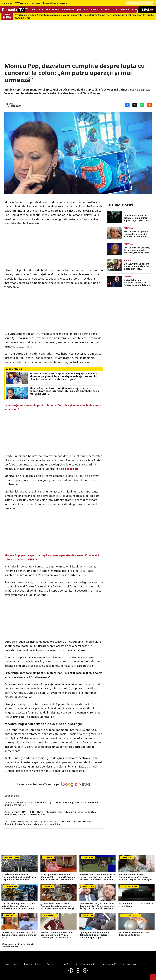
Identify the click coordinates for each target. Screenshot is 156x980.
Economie (68, 10)
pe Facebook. (70, 469)
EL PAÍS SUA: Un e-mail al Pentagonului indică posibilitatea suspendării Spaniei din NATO (19, 877)
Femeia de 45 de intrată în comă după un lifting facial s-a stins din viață (19, 935)
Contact (51, 964)
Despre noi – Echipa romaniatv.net (77, 964)
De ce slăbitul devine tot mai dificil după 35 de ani (134, 934)
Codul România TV (108, 964)
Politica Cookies (12, 964)
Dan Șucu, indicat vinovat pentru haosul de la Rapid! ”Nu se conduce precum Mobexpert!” (58, 935)
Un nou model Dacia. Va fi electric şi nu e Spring (136, 905)
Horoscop (35, 3)
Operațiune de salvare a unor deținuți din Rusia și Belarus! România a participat (95, 935)
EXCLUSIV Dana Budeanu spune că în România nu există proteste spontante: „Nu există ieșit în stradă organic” (137, 266)
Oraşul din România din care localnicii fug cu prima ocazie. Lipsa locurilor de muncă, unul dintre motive (51, 804)
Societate (52, 10)
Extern (136, 10)
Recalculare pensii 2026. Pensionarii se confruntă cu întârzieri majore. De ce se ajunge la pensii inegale (136, 877)
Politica (37, 10)
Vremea (124, 10)
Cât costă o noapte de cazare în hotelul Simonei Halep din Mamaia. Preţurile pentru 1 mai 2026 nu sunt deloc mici (18, 906)
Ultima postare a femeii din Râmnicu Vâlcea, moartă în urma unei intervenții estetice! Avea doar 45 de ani (58, 877)
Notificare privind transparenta (136, 964)
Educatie (96, 10)
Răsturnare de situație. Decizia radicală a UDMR (18, 946)
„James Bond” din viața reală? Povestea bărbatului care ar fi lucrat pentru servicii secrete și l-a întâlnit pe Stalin (58, 906)
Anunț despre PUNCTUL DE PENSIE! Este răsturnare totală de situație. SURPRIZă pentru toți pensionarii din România (50, 813)
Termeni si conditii (33, 964)
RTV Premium (21, 3)
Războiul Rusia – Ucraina (55, 3)
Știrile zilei (7, 3)
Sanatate (111, 10)
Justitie (82, 10)
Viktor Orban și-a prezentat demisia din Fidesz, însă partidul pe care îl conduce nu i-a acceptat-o (136, 282)
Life (126, 212)
